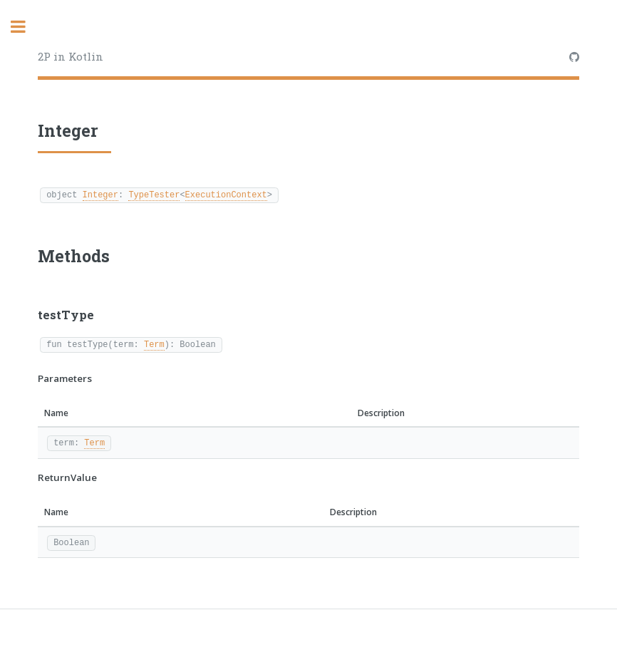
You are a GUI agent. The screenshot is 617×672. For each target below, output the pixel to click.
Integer (100, 194)
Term (154, 344)
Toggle (26, 27)
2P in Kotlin (71, 56)
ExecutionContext (226, 194)
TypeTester (154, 194)
